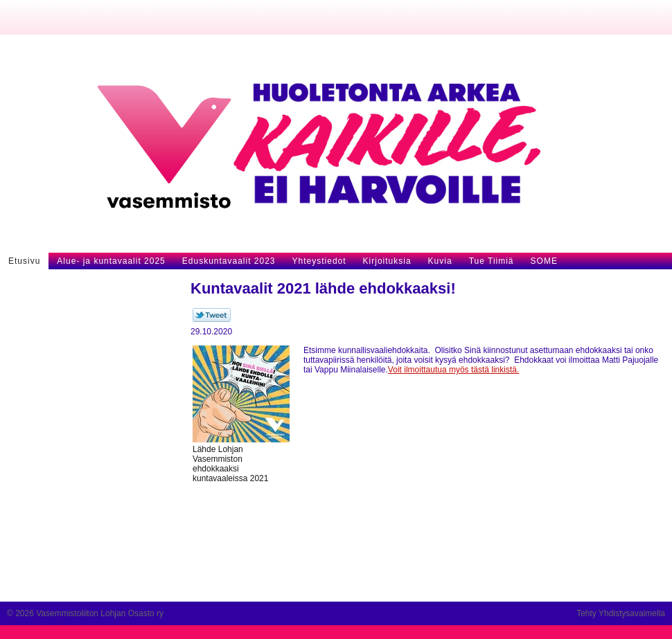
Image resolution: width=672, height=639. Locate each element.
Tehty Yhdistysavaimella (621, 613)
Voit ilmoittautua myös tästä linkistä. (453, 370)
